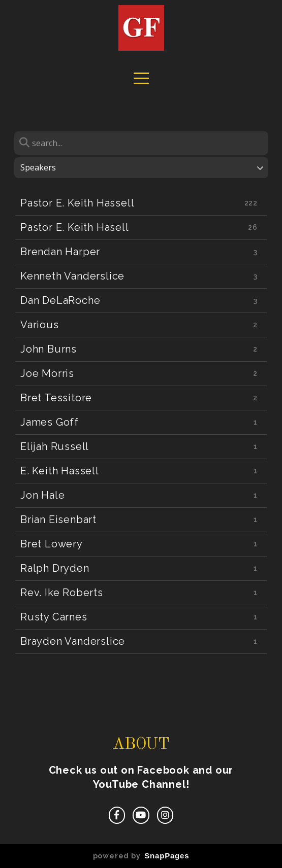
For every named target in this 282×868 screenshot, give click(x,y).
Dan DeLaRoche (60, 300)
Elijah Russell (55, 446)
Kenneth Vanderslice (72, 276)
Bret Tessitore (56, 398)
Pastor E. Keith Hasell (75, 227)
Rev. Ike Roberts (62, 593)
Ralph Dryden (55, 568)
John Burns (49, 349)
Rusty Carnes (54, 617)
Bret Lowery (52, 544)
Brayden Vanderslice (73, 641)
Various (40, 325)
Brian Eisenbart (58, 519)
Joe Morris (47, 373)
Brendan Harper (60, 252)
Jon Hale (42, 495)
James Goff (50, 422)
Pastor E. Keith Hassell (77, 203)
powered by (141, 856)
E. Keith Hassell (60, 471)
